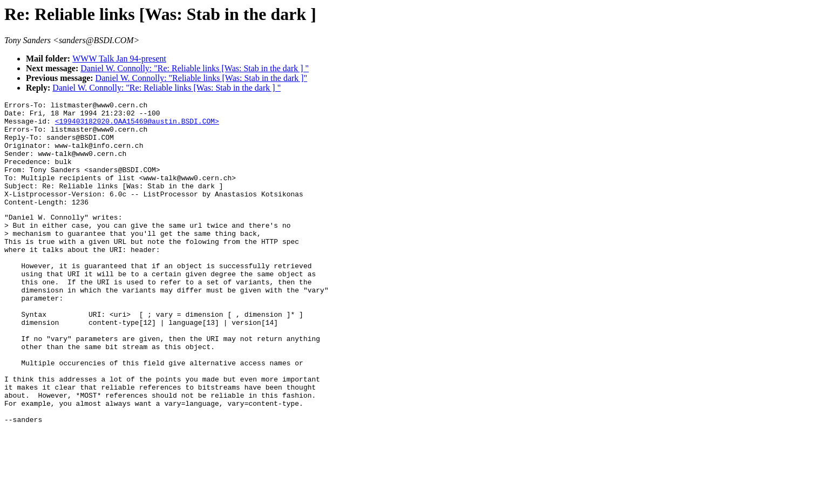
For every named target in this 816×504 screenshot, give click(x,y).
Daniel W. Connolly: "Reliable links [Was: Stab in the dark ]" (202, 78)
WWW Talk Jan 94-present (119, 59)
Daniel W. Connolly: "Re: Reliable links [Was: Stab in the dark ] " (195, 68)
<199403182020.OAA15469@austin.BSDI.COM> (137, 126)
